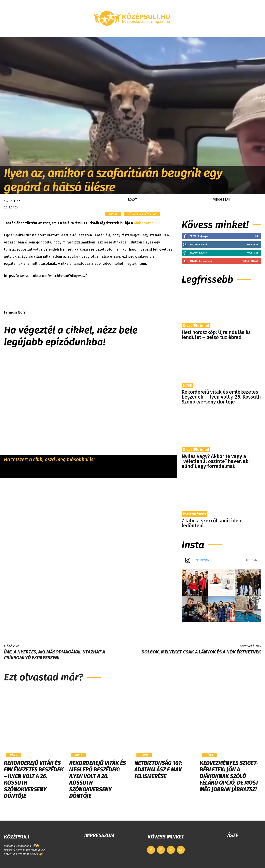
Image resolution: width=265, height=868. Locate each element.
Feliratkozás (250, 261)
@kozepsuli (204, 560)
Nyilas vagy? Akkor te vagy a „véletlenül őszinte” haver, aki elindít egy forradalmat (216, 461)
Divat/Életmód (196, 326)
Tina (17, 201)
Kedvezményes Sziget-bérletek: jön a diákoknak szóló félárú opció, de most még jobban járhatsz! (229, 776)
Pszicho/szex (195, 514)
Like (256, 236)
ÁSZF (233, 835)
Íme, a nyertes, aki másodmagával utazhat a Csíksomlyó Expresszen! (55, 655)
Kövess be (252, 244)
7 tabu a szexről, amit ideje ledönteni (212, 523)
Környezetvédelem (142, 214)
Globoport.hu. (145, 223)
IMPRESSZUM (99, 835)
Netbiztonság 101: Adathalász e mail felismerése (159, 770)
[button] (228, 32)
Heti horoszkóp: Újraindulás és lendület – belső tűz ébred (216, 335)
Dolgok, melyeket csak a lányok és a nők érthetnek (201, 652)
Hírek (113, 214)
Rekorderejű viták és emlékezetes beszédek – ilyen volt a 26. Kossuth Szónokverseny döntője (221, 397)
